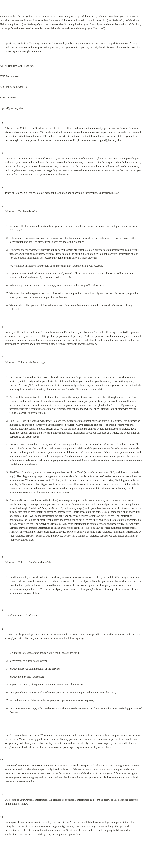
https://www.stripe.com (69, 336)
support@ (15, 540)
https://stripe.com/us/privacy (82, 344)
